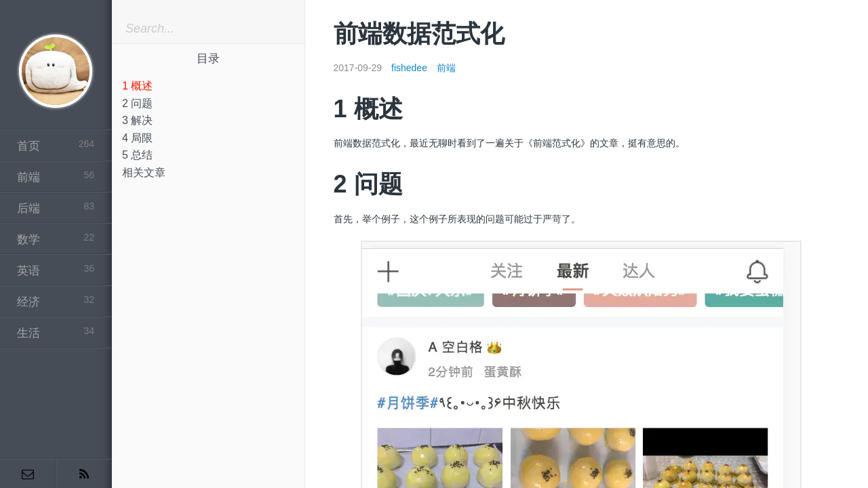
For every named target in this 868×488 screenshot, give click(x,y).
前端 (446, 68)
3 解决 (137, 120)
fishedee (409, 68)
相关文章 (144, 172)
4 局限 (137, 138)
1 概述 (137, 86)
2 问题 (137, 103)
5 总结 (137, 155)
